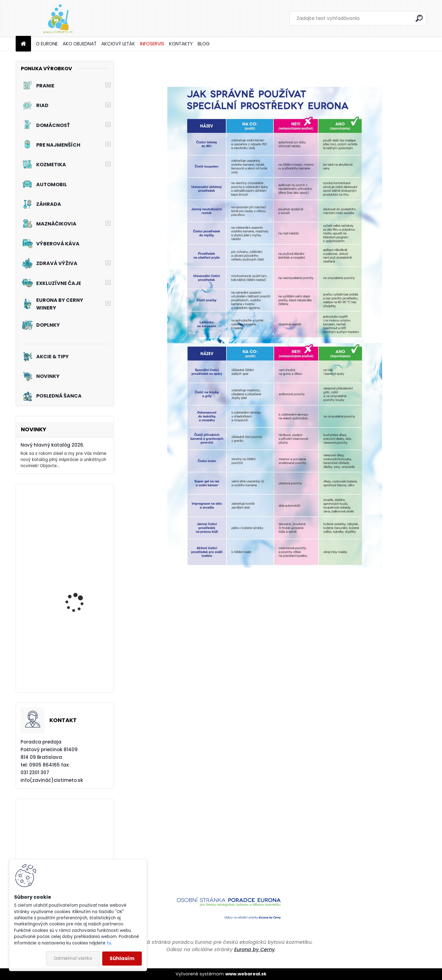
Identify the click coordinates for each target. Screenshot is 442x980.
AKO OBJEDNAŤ (79, 44)
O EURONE (47, 44)
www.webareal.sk (246, 974)
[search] (419, 18)
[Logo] (58, 18)
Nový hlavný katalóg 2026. (52, 445)
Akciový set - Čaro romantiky (76, 600)
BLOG (204, 44)
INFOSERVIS (152, 44)
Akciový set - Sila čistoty (82, 525)
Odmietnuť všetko (73, 958)
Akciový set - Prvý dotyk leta (82, 663)
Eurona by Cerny (254, 949)
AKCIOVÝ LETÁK (118, 44)
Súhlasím (122, 958)
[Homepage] (23, 44)
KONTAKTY (181, 44)
